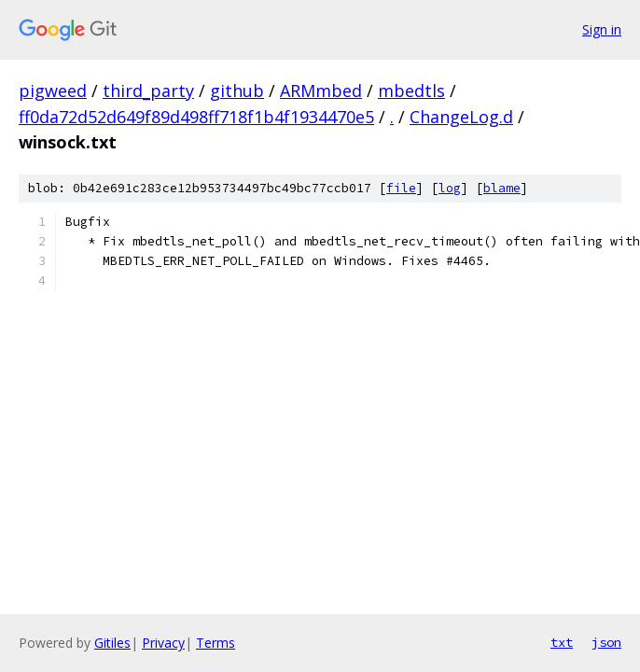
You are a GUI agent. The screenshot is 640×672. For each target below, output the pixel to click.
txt (562, 642)
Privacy (163, 643)
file (401, 188)
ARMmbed (321, 91)
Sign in (602, 29)
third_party (148, 91)
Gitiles (112, 643)
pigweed (53, 91)
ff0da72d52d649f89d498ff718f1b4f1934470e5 (196, 117)
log (450, 188)
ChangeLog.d (461, 117)
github (237, 91)
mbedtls (411, 91)
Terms (216, 643)
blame (502, 188)
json (606, 642)
